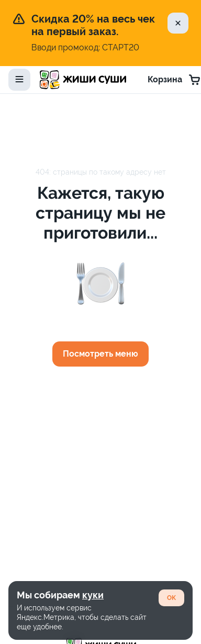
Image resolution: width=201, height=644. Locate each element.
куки (93, 595)
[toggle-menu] (19, 80)
